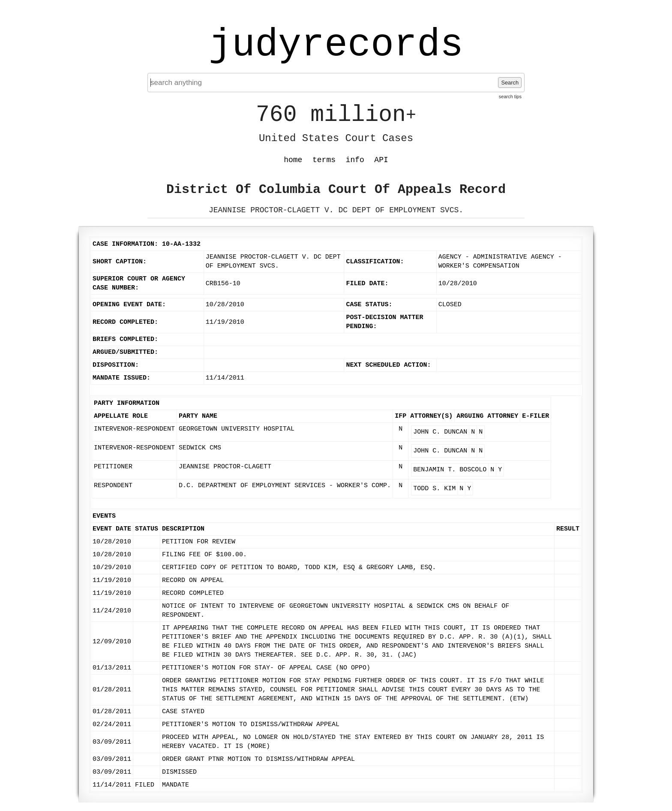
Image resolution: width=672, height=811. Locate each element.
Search (510, 83)
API (381, 160)
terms (324, 160)
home (293, 160)
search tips (510, 96)
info (355, 160)
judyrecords (336, 45)
